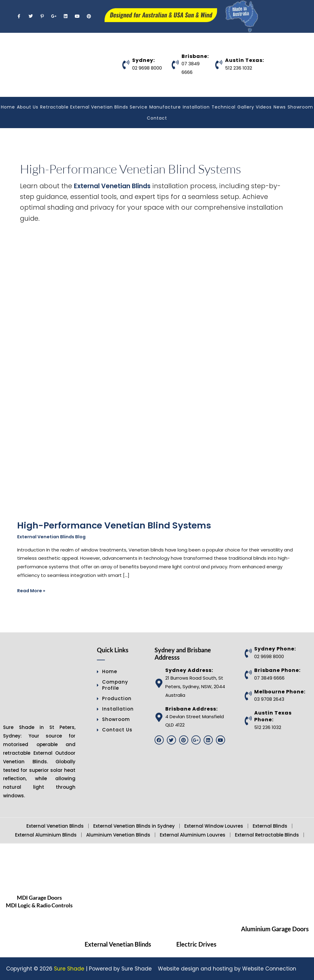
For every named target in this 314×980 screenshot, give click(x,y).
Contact (157, 118)
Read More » (32, 590)
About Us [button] (28, 107)
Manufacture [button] (165, 107)
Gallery (246, 107)
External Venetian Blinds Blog (53, 537)
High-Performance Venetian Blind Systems (117, 525)
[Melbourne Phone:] (248, 696)
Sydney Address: (189, 671)
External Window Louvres (214, 826)
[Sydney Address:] (159, 683)
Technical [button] (224, 107)
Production (114, 699)
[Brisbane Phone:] (248, 675)
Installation (196, 107)
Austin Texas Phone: (273, 717)
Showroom (300, 107)
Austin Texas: (245, 60)
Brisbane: (195, 56)
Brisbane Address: (191, 709)
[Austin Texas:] (219, 65)
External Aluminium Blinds (46, 835)
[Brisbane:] (175, 65)
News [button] (280, 107)
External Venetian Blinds (114, 186)
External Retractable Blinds (267, 835)
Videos (264, 107)
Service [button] (139, 107)
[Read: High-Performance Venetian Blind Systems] (140, 389)
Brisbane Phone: (277, 670)
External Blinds (270, 826)
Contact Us (115, 730)
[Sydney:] (126, 65)
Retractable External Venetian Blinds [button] (84, 107)
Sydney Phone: (275, 649)
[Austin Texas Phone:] (248, 721)
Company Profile (113, 685)
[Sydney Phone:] (248, 653)
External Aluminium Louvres (193, 835)
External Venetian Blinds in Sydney (134, 826)
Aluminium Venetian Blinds (118, 835)
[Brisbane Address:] (159, 718)
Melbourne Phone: (280, 692)
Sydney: (144, 60)
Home (8, 107)
